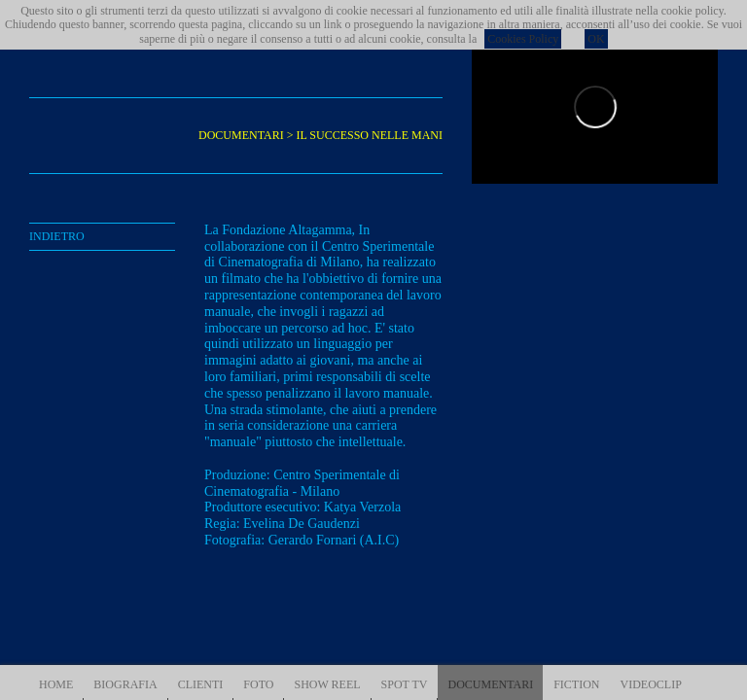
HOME (56, 684)
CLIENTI (201, 684)
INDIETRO (57, 236)
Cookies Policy (523, 39)
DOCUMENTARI (490, 684)
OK (596, 39)
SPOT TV (405, 684)
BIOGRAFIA (125, 684)
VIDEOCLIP (651, 684)
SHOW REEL (327, 684)
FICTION (576, 684)
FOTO (258, 684)
